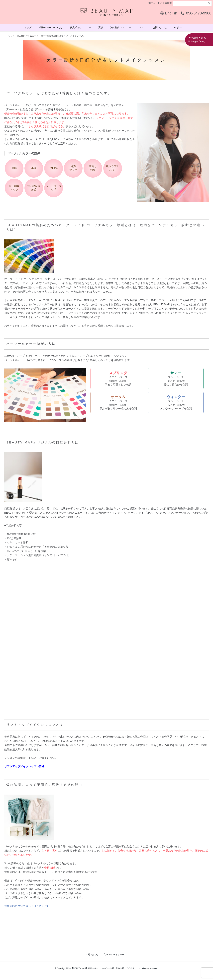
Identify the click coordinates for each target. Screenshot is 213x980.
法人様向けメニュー (121, 27)
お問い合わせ (160, 27)
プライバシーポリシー (113, 954)
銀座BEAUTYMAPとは (51, 27)
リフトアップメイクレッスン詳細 (24, 766)
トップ (28, 27)
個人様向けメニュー (81, 27)
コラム (142, 27)
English (169, 13)
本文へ (152, 3)
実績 (101, 27)
